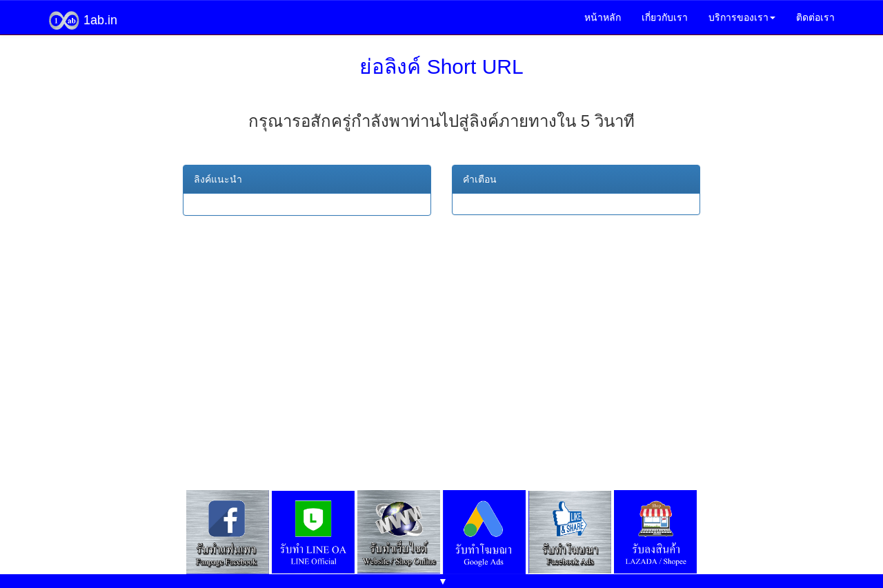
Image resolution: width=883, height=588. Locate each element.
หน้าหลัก (603, 17)
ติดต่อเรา (815, 17)
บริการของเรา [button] (742, 17)
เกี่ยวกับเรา (665, 17)
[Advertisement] (441, 340)
